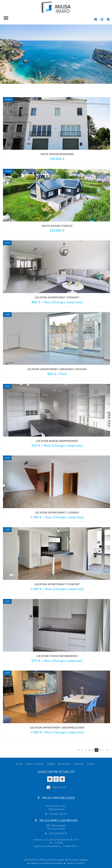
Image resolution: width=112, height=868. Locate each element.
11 (100, 750)
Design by (76, 863)
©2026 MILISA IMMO (34, 860)
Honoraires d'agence (78, 860)
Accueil (56, 7)
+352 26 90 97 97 (58, 833)
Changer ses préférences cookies (46, 863)
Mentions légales (57, 860)
